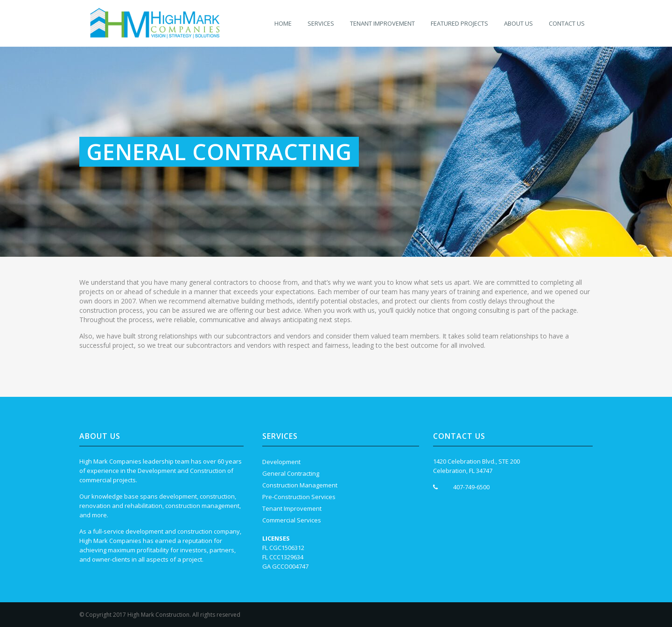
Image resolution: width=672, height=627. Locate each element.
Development (281, 462)
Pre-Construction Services (299, 497)
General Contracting (291, 473)
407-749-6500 (471, 487)
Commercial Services (292, 520)
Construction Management (300, 485)
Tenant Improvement (292, 508)
